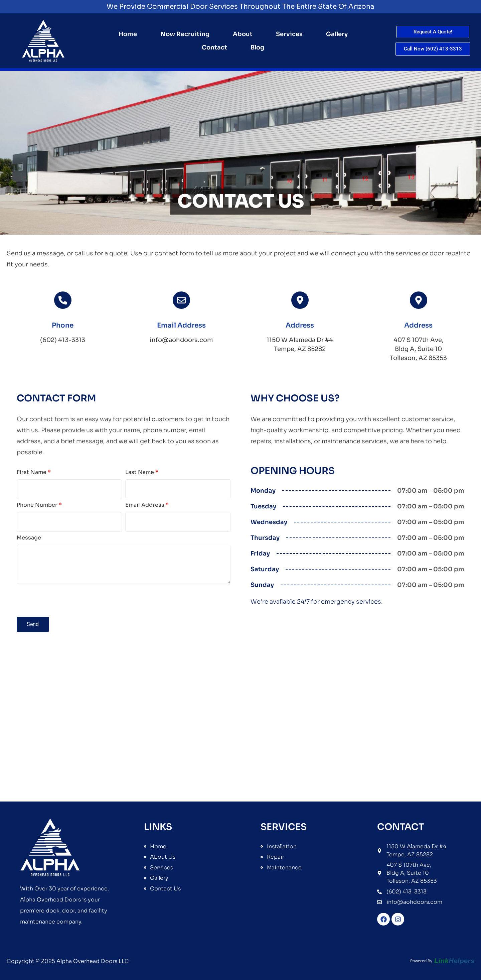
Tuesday (263, 506)
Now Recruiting (185, 34)
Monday (263, 491)
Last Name (142, 473)
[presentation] (67, 600)
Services (289, 34)
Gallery (337, 34)
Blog (257, 47)
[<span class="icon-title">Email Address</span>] (181, 300)
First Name (34, 473)
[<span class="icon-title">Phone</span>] (63, 300)
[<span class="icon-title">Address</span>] (300, 300)
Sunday (262, 585)
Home (128, 34)
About (243, 34)
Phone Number (39, 505)
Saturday (265, 569)
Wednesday (269, 522)
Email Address (147, 505)
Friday (260, 554)
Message (29, 538)
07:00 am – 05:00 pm (431, 491)
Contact (214, 47)
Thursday (265, 538)
